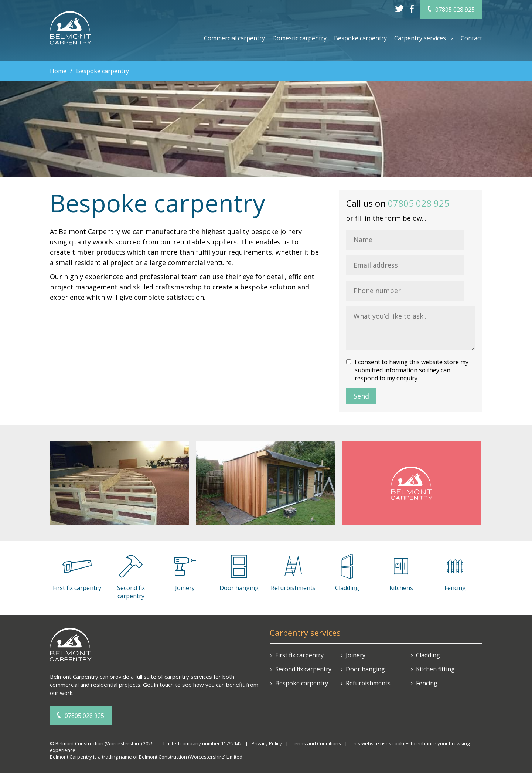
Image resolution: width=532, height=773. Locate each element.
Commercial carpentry (234, 38)
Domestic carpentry (299, 38)
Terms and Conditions (316, 743)
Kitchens (401, 588)
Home (58, 71)
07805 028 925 (455, 10)
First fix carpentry (299, 655)
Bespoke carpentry (360, 38)
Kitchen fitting (435, 669)
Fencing (455, 588)
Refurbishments (293, 588)
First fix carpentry (77, 588)
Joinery (185, 588)
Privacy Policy (267, 743)
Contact (471, 38)
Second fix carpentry (131, 592)
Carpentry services (420, 38)
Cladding (347, 588)
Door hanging (239, 588)
